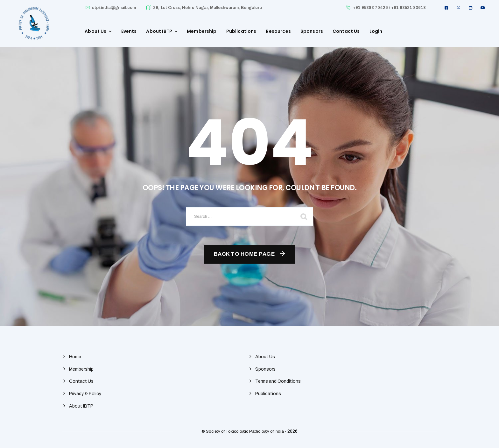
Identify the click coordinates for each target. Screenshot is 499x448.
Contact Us (346, 31)
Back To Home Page (245, 254)
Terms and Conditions (278, 381)
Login (376, 31)
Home (75, 357)
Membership (202, 31)
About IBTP (159, 31)
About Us (95, 31)
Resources (278, 31)
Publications (241, 31)
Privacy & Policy (85, 394)
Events (129, 31)
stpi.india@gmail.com (114, 8)
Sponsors (312, 31)
